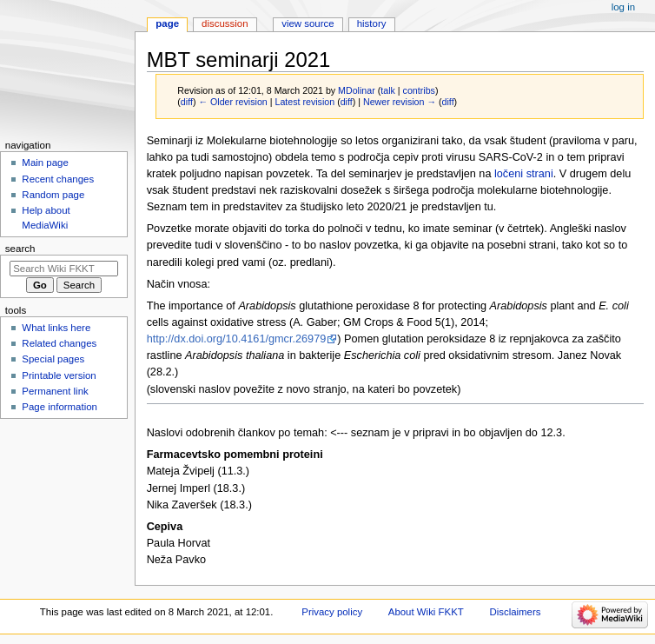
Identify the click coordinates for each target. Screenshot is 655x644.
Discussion (225, 23)
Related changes (59, 343)
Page (167, 23)
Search (20, 249)
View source (308, 23)
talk (388, 90)
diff (187, 102)
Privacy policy (332, 612)
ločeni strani (524, 174)
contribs (419, 90)
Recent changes (58, 179)
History (372, 23)
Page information (60, 407)
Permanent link (55, 391)
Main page (45, 163)
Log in (623, 7)
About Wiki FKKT (426, 612)
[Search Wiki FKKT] (64, 269)
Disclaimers (515, 612)
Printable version (59, 375)
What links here (56, 328)
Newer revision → (400, 102)
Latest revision (304, 102)
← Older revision (232, 102)
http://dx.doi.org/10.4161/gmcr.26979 (237, 339)
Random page (53, 195)
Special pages (53, 359)
